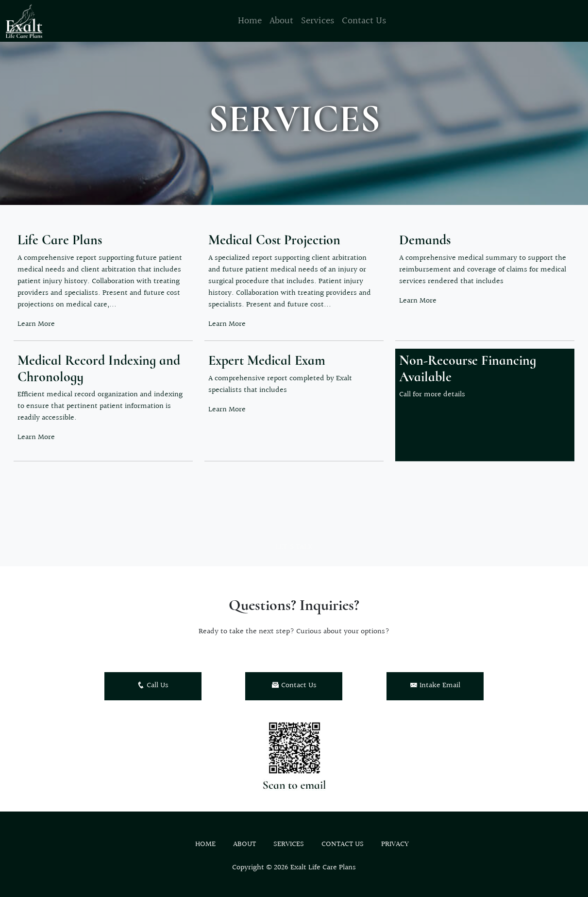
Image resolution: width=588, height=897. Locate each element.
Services (318, 21)
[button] (103, 280)
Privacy (395, 844)
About (281, 21)
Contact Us (364, 21)
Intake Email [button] (435, 685)
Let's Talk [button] (294, 554)
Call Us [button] (153, 685)
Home (250, 21)
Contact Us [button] (294, 685)
